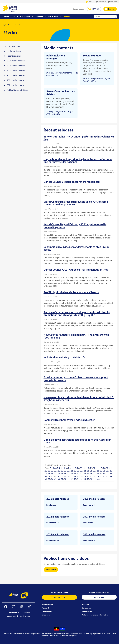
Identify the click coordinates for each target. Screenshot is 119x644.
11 (81, 468)
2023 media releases (94, 517)
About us (90, 2)
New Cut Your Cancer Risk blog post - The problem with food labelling (76, 336)
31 (78, 471)
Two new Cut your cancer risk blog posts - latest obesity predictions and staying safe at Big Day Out (77, 313)
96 (85, 479)
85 (49, 479)
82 (107, 476)
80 (101, 476)
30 (75, 471)
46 (59, 473)
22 (49, 471)
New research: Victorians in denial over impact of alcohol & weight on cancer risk (79, 398)
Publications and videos (17, 90)
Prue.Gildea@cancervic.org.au (96, 78)
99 (94, 479)
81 (104, 476)
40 (107, 471)
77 (91, 476)
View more (51, 570)
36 (94, 471)
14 (91, 468)
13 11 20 (95, 9)
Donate (111, 9)
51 (75, 473)
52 (78, 473)
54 (85, 473)
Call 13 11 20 (59, 597)
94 (78, 479)
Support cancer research (99, 592)
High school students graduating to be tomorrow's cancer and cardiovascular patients (78, 160)
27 (65, 471)
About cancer (47, 604)
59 (101, 473)
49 (68, 473)
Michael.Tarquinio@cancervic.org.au (62, 73)
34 (88, 471)
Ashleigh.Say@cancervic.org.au (60, 111)
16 (98, 468)
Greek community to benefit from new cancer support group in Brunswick (76, 379)
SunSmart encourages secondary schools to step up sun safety (77, 248)
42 (46, 473)
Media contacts (14, 51)
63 (46, 476)
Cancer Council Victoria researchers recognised (72, 182)
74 (81, 476)
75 (85, 476)
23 (52, 471)
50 (72, 473)
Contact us (86, 608)
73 (78, 476)
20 (111, 468)
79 (98, 476)
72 (75, 476)
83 (111, 476)
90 (65, 479)
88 (59, 479)
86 (52, 479)
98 (91, 479)
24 (55, 471)
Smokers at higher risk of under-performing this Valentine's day (79, 138)
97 (88, 479)
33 (85, 471)
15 (94, 468)
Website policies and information (95, 615)
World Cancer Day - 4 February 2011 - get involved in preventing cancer (75, 226)
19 (107, 468)
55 (88, 473)
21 (46, 471)
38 (101, 471)
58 (98, 473)
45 (55, 473)
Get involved (47, 611)
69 (65, 476)
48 (65, 473)
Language (112, 2)
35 (91, 471)
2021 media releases (94, 534)
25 (59, 471)
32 (81, 471)
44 (52, 473)
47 (62, 473)
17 (101, 468)
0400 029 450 (53, 76)
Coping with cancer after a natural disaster (69, 420)
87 (55, 479)
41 (111, 471)
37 (98, 471)
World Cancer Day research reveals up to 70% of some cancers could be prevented (76, 203)
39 (104, 471)
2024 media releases (58, 517)
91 (68, 479)
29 (72, 471)
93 (75, 479)
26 (62, 471)
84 (46, 479)
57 (94, 473)
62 (111, 473)
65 (52, 476)
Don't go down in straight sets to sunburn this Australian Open (77, 441)
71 (72, 476)
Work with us (87, 611)
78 (94, 476)
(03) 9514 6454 (53, 114)
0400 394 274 (89, 81)
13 (88, 468)
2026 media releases (58, 499)
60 (104, 473)
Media (19, 25)
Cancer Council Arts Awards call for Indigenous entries (76, 270)
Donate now (99, 597)
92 (72, 479)
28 (68, 471)
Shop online (47, 615)
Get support (25, 17)
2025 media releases (94, 499)
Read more (51, 505)
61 (107, 473)
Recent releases (14, 56)
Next (98, 479)
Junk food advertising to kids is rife (64, 357)
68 (62, 476)
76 (88, 476)
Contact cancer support (59, 592)
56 (91, 473)
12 (84, 468)
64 (49, 476)
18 (104, 468)
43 (49, 473)
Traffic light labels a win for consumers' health (71, 292)
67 (59, 476)
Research (46, 608)
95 (81, 479)
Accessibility (101, 2)
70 (68, 476)
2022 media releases (58, 534)
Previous (53, 468)
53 (81, 473)
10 (78, 468)
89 (62, 479)
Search (115, 17)
